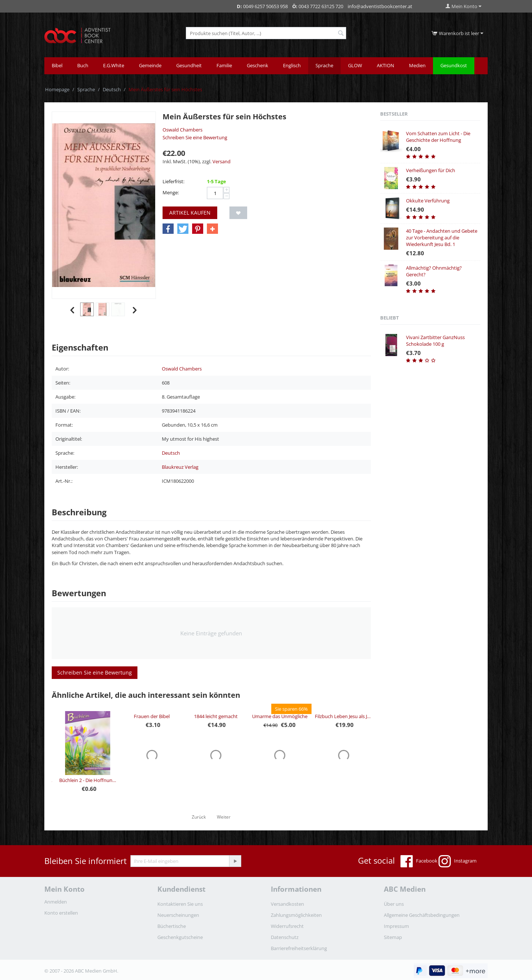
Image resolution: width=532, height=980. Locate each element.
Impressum (396, 926)
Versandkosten (287, 904)
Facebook (419, 861)
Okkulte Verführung (428, 201)
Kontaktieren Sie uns (180, 904)
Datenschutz (285, 937)
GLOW (355, 65)
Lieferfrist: (173, 181)
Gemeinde (150, 65)
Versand (221, 161)
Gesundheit (189, 65)
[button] (168, 229)
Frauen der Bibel (212, 716)
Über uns (394, 904)
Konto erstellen (61, 913)
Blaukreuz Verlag (180, 467)
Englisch (292, 65)
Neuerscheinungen (178, 915)
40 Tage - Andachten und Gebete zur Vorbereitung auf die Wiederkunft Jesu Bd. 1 (442, 238)
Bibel (57, 65)
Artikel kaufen (190, 213)
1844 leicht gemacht (276, 716)
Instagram (458, 861)
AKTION (386, 65)
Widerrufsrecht (287, 926)
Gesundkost (454, 65)
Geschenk (258, 65)
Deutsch (112, 89)
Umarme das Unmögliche (340, 716)
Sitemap (393, 937)
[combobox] (266, 33)
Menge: (171, 192)
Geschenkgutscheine (180, 937)
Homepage (57, 89)
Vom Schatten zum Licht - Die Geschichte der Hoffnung (438, 137)
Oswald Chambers (183, 130)
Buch (83, 65)
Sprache (324, 65)
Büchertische (172, 926)
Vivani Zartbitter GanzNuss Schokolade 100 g (435, 341)
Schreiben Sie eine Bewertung (195, 137)
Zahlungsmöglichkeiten (296, 915)
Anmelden (56, 902)
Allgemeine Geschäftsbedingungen (422, 915)
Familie (224, 65)
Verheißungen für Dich (431, 170)
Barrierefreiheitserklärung (299, 948)
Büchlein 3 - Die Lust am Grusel (84, 780)
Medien (417, 65)
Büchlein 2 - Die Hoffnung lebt (148, 780)
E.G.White (114, 65)
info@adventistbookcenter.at (380, 6)
